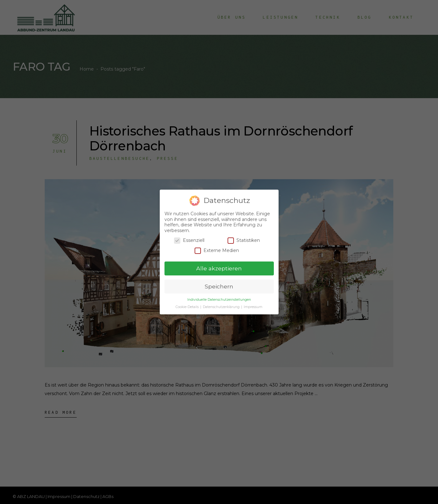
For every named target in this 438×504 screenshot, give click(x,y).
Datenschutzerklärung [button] (222, 307)
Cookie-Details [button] (188, 307)
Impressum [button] (253, 307)
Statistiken (244, 240)
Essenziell (189, 240)
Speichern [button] (219, 286)
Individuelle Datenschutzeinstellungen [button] (219, 300)
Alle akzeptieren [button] (219, 268)
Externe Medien (217, 251)
